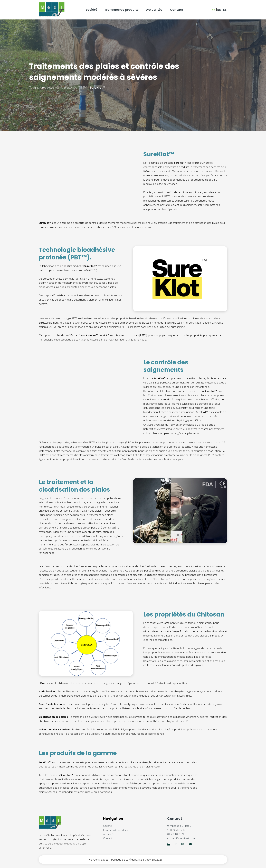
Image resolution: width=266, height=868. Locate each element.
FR (214, 10)
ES (225, 10)
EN (219, 10)
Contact (177, 10)
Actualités (154, 10)
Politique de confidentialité (127, 860)
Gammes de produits (122, 10)
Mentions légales (99, 860)
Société (91, 10)
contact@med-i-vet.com (181, 838)
